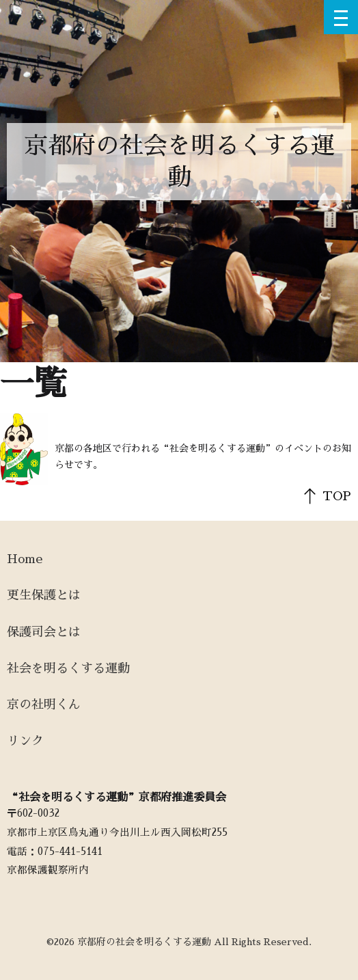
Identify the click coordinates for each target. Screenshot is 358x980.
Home (25, 559)
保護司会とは (44, 632)
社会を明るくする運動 (68, 668)
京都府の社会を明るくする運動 (179, 162)
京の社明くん (44, 705)
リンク (25, 741)
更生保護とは (44, 595)
